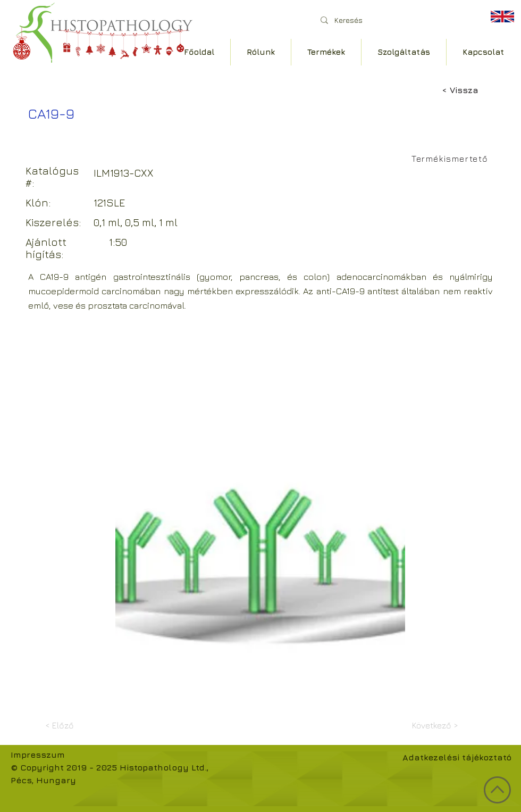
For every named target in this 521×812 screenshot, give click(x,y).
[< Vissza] (477, 90)
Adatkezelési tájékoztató (457, 757)
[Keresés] (393, 20)
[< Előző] (80, 725)
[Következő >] (432, 725)
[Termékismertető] (451, 159)
